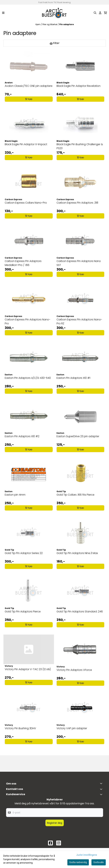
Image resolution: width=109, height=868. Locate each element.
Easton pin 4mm (15, 495)
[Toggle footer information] (102, 783)
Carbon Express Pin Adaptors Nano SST (79, 263)
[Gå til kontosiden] (100, 13)
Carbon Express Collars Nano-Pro (26, 203)
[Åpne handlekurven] (105, 13)
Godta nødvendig (78, 862)
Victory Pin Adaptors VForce (74, 670)
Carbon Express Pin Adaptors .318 (77, 203)
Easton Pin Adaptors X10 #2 (22, 436)
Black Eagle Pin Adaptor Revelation (79, 86)
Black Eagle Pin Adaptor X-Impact (26, 144)
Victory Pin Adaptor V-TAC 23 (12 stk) (28, 669)
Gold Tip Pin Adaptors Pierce (23, 612)
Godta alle (99, 862)
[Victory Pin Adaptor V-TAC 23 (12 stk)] (29, 649)
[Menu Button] (3, 13)
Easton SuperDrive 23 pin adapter (78, 436)
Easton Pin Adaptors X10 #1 (73, 378)
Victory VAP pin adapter (72, 728)
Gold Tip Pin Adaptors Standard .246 (80, 612)
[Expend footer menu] (102, 794)
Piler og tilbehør (50, 24)
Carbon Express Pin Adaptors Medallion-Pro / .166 (23, 263)
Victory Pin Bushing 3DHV (20, 728)
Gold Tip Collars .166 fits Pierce (75, 495)
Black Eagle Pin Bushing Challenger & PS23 (80, 146)
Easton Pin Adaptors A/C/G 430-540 (28, 378)
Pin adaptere (67, 24)
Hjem (38, 24)
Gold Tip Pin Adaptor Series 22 (24, 553)
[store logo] (54, 13)
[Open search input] (95, 13)
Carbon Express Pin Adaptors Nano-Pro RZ (79, 321)
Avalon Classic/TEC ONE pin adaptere (29, 86)
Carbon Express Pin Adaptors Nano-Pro (28, 321)
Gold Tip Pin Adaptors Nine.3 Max (77, 553)
